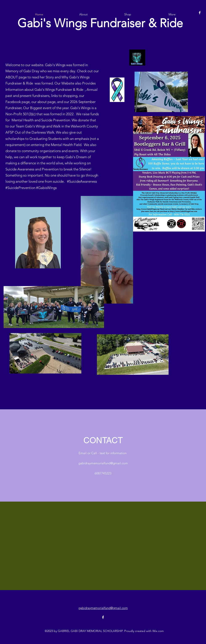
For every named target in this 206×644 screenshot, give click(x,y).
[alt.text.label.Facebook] (200, 13)
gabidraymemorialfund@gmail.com (103, 463)
